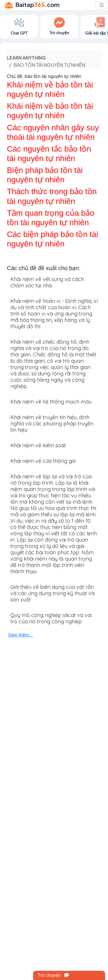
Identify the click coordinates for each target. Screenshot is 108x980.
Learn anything (26, 58)
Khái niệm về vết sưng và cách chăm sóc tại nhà (47, 282)
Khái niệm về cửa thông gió (43, 461)
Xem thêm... (20, 635)
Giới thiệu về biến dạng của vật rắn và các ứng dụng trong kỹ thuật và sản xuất (52, 593)
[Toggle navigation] (102, 5)
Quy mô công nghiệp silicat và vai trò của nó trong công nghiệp (51, 618)
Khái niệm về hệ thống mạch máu (51, 402)
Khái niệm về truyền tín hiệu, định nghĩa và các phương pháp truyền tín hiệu (52, 424)
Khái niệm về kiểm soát (38, 445)
